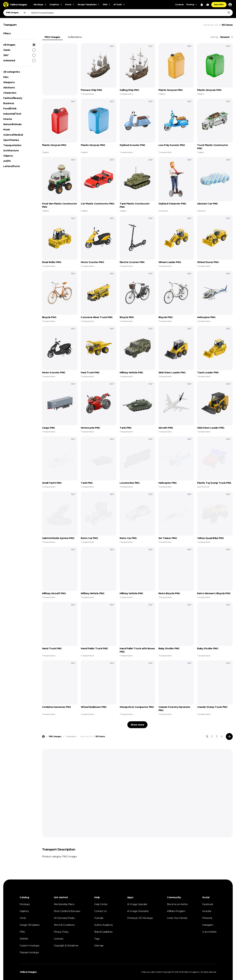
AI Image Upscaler (137, 904)
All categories (11, 72)
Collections (75, 37)
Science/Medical (13, 135)
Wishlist (24, 939)
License (180, 5)
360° (19, 55)
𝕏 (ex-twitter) (209, 932)
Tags (97, 939)
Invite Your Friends (177, 918)
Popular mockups (29, 952)
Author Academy (103, 925)
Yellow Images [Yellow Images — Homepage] (28, 972)
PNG (22, 932)
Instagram (208, 925)
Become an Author (177, 904)
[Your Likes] (208, 5)
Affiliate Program (176, 911)
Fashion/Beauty (13, 98)
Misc (6, 77)
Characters (10, 93)
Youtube (207, 911)
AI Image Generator (138, 911)
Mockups (25, 904)
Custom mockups (29, 946)
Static (19, 50)
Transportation (12, 145)
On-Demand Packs (64, 918)
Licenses (59, 939)
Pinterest (207, 918)
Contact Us (100, 911)
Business (9, 103)
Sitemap (99, 946)
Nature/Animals (12, 124)
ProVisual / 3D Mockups (140, 918)
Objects (8, 156)
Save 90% (219, 5)
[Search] (229, 13)
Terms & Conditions (64, 925)
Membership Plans (64, 904)
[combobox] (131, 13)
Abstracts (9, 88)
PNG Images (52, 37)
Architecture (11, 151)
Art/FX (7, 161)
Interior (8, 119)
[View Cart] (202, 5)
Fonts (23, 918)
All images (19, 45)
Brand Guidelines (103, 932)
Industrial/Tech (12, 114)
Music (7, 130)
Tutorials (99, 918)
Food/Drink (10, 109)
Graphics (24, 911)
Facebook (208, 904)
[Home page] (43, 737)
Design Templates (30, 925)
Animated (19, 61)
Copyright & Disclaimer (66, 946)
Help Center (101, 904)
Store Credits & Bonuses (67, 911)
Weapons (9, 82)
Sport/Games (11, 140)
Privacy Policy (61, 932)
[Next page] (229, 737)
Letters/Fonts (12, 166)
